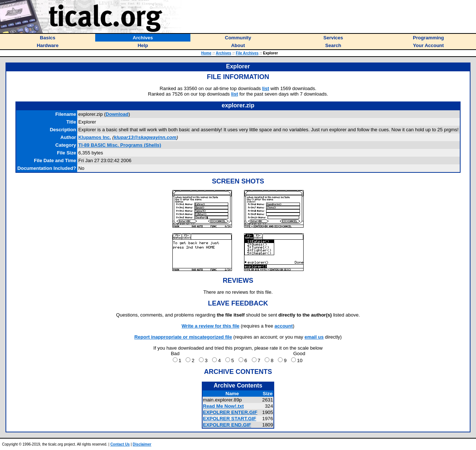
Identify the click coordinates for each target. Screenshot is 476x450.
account (284, 326)
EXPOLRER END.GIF (227, 425)
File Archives (247, 53)
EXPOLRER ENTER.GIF (230, 412)
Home (206, 53)
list (266, 88)
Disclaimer (142, 444)
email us (314, 337)
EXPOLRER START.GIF (230, 419)
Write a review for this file (210, 326)
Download (117, 114)
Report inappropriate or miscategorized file (183, 337)
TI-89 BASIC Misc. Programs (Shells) (120, 145)
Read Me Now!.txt (223, 406)
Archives (223, 53)
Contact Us (120, 444)
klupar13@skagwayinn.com (145, 137)
